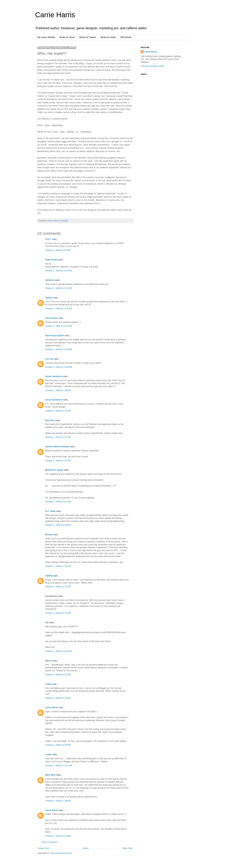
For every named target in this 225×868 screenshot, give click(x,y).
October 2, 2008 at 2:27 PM (58, 437)
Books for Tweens (88, 37)
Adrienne (50, 280)
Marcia (49, 661)
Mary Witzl (50, 775)
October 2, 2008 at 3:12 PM (58, 461)
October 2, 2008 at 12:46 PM (59, 367)
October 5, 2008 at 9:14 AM (58, 836)
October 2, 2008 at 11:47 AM (59, 309)
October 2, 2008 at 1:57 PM (58, 411)
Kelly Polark (51, 260)
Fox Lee (49, 359)
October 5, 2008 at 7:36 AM (58, 801)
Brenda (49, 535)
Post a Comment (49, 842)
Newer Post (44, 848)
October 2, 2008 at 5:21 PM (58, 502)
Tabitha (49, 298)
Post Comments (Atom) (61, 853)
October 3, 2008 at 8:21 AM (58, 675)
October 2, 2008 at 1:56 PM (58, 390)
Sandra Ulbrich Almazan (57, 447)
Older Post (127, 848)
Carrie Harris (55, 15)
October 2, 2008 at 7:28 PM (58, 566)
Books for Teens (67, 37)
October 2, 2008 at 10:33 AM (59, 271)
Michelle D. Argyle (54, 470)
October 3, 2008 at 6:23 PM (58, 698)
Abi (47, 623)
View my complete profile (152, 66)
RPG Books (126, 37)
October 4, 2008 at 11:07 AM (59, 766)
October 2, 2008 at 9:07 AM (58, 250)
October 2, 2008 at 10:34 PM (59, 651)
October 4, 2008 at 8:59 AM (58, 745)
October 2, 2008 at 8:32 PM (58, 613)
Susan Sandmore (54, 376)
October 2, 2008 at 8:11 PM (58, 587)
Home (86, 848)
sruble (48, 684)
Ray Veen (50, 420)
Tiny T (48, 239)
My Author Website (46, 37)
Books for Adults (108, 37)
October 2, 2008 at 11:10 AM (59, 288)
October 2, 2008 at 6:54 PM (58, 525)
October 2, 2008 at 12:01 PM (59, 326)
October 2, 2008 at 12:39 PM (59, 349)
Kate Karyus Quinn (55, 336)
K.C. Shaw (50, 511)
